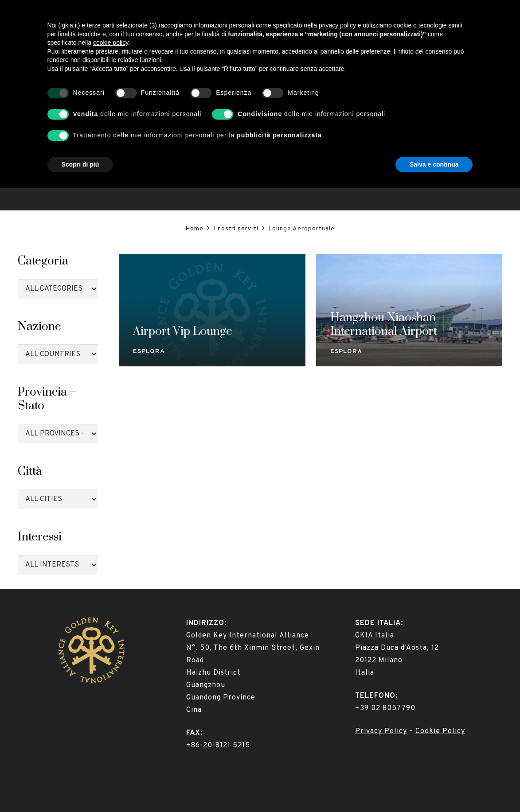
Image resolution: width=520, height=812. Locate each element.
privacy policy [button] (337, 649)
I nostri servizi (236, 229)
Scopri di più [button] (80, 788)
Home (194, 229)
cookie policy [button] (111, 666)
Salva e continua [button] (434, 788)
